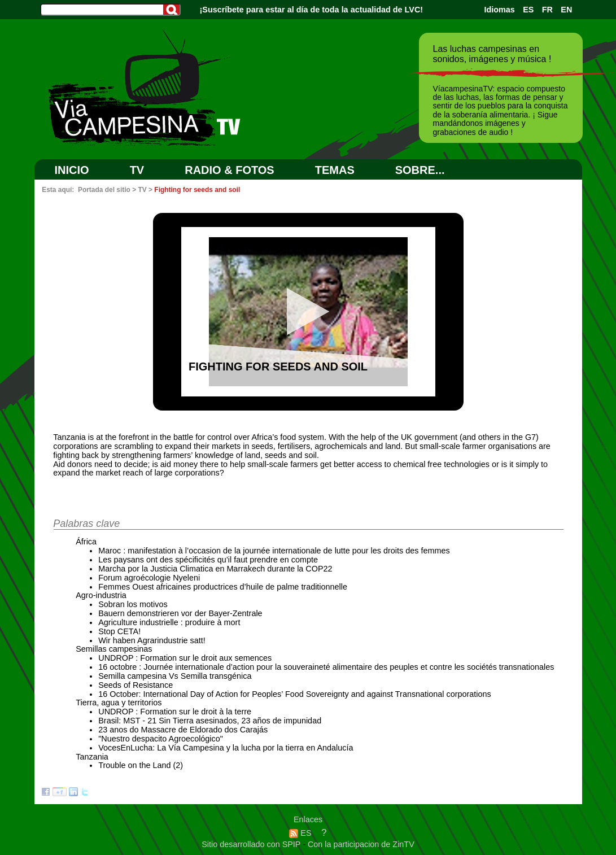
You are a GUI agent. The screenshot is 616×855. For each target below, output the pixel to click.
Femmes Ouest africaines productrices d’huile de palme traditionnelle (223, 587)
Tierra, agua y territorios (119, 703)
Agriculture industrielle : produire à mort (169, 622)
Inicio (72, 170)
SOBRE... (420, 170)
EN (566, 10)
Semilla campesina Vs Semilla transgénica (175, 676)
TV (137, 170)
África (86, 542)
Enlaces (308, 819)
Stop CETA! (119, 631)
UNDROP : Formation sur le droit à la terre (175, 712)
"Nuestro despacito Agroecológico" (161, 739)
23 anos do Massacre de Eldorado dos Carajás (183, 730)
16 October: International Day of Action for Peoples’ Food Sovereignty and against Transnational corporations (294, 694)
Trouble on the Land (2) (141, 765)
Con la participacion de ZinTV (361, 844)
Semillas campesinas (114, 649)
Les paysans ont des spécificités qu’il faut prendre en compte (208, 560)
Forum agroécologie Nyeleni (149, 578)
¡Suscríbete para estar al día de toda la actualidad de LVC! (312, 10)
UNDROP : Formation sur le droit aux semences (185, 658)
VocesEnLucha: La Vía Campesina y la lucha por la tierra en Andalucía (226, 748)
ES (528, 10)
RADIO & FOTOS (230, 170)
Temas (335, 170)
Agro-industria (101, 595)
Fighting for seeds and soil (197, 190)
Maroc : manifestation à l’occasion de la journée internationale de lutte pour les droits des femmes (274, 551)
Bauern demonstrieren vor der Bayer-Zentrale (180, 613)
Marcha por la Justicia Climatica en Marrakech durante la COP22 (215, 569)
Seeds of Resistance (136, 685)
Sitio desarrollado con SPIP (252, 844)
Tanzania (92, 757)
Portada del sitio (104, 190)
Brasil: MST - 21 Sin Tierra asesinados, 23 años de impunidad (210, 721)
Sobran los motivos (133, 604)
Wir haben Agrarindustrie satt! (152, 640)
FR (547, 10)
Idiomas (499, 10)
